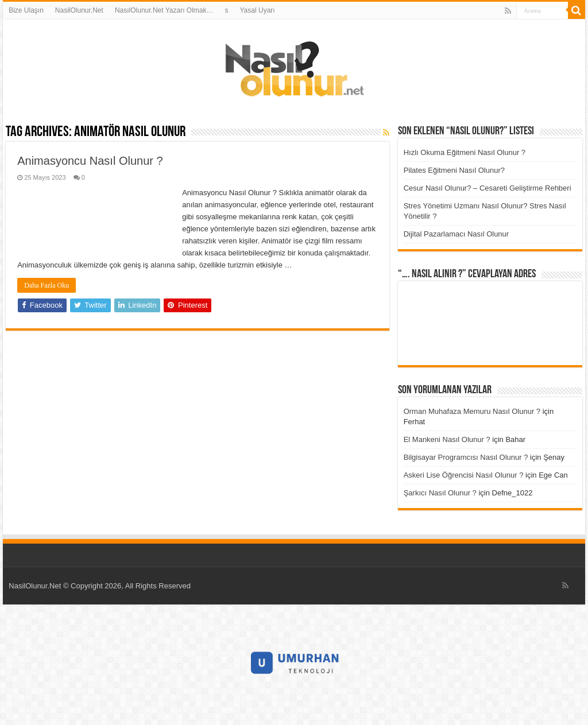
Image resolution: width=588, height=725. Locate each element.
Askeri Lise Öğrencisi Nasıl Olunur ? (464, 475)
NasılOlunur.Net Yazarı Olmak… (164, 10)
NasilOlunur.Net (79, 10)
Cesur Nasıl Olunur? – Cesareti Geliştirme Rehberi (488, 188)
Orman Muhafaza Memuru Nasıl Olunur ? (472, 411)
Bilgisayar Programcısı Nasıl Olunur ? (466, 457)
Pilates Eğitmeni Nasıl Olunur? (454, 170)
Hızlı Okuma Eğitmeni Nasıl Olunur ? (465, 152)
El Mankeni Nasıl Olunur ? (447, 439)
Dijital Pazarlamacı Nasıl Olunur (457, 234)
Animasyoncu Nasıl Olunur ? (90, 161)
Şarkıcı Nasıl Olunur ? (440, 493)
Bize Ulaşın (26, 10)
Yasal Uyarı (258, 10)
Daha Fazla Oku (47, 285)
